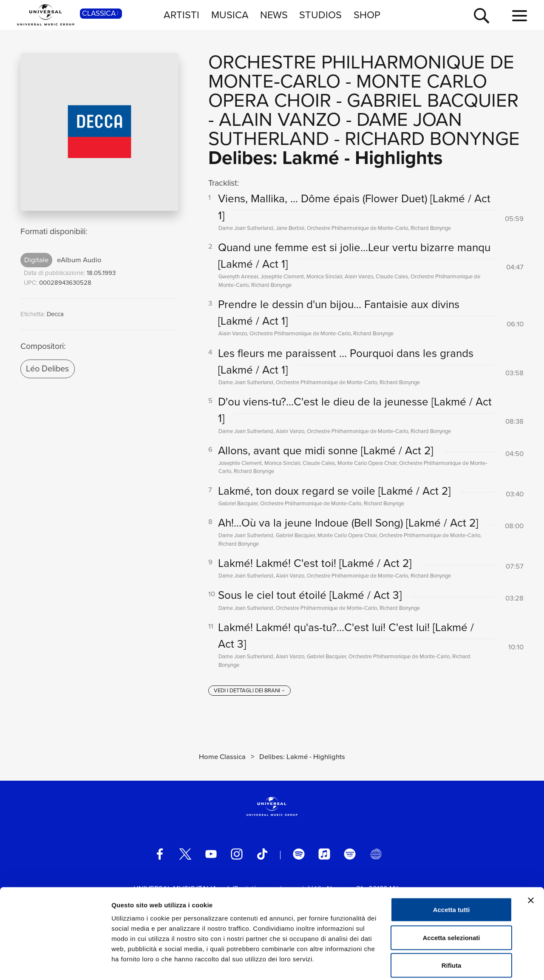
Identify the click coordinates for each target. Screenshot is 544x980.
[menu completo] (520, 16)
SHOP (367, 15)
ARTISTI (181, 15)
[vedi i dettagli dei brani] (249, 693)
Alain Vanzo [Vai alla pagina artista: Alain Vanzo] (280, 119)
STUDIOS (320, 15)
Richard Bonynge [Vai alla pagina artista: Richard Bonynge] (432, 139)
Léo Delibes (47, 368)
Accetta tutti (452, 868)
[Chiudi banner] (531, 859)
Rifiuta (452, 924)
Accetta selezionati (451, 896)
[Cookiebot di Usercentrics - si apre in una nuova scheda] (55, 963)
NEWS (274, 15)
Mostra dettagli (447, 963)
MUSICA (230, 15)
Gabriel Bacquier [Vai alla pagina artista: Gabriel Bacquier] (433, 100)
